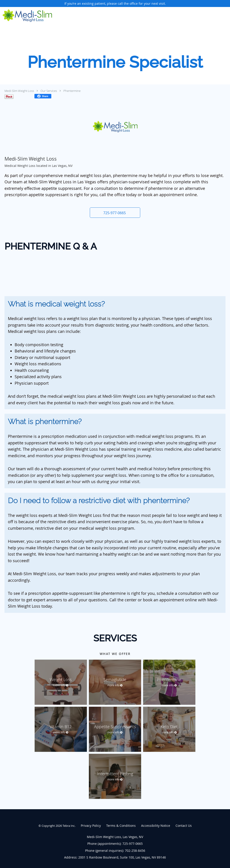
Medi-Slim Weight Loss (19, 91)
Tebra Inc (69, 826)
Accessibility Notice (156, 826)
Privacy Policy (91, 826)
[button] (115, 213)
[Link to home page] (26, 16)
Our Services (49, 91)
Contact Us (184, 826)
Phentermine (72, 91)
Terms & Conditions (121, 826)
